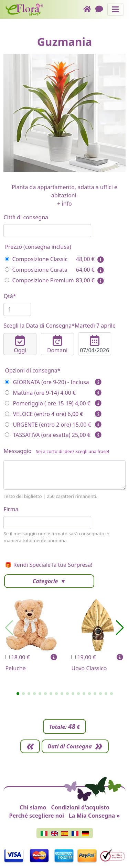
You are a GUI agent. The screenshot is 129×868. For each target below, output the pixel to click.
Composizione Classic (36, 259)
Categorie (46, 581)
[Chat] (101, 9)
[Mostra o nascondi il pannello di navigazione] (115, 9)
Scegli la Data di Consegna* (60, 326)
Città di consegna (26, 217)
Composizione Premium (39, 280)
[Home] (89, 9)
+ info (64, 204)
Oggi (20, 344)
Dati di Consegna (70, 746)
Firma (11, 509)
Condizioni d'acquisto (80, 807)
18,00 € (17, 657)
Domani (57, 344)
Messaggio (56, 452)
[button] (18, 694)
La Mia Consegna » (94, 816)
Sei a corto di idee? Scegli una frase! (72, 451)
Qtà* (10, 296)
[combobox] (47, 231)
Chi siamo (33, 807)
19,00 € (83, 657)
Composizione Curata (36, 270)
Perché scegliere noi (37, 816)
